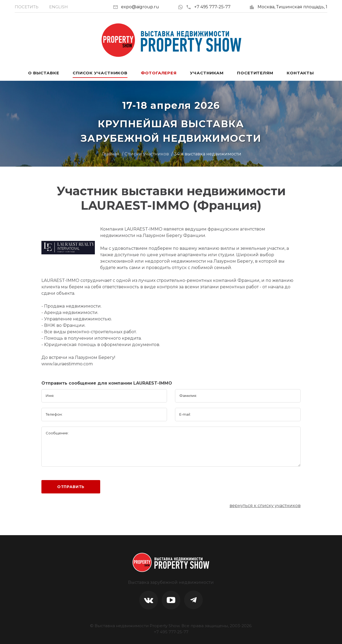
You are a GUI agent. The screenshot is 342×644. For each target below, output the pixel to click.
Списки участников (147, 154)
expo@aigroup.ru (140, 7)
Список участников (100, 73)
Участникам (207, 73)
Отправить (71, 487)
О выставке (44, 73)
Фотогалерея (159, 73)
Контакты (300, 73)
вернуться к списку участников (265, 506)
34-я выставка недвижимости (208, 154)
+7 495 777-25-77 (208, 7)
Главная (111, 154)
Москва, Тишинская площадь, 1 (292, 7)
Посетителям (255, 73)
